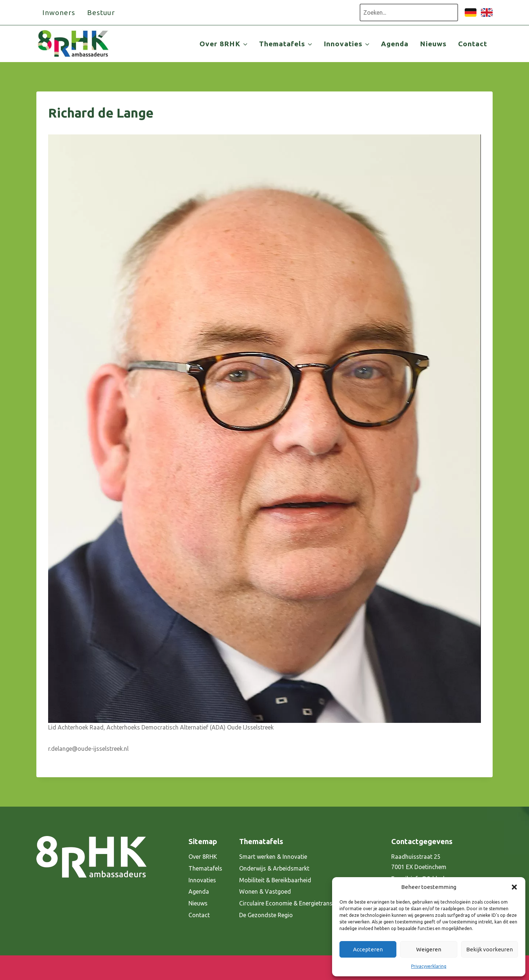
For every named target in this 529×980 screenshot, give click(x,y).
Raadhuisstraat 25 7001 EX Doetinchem (419, 862)
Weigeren (429, 949)
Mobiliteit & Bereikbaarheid (275, 880)
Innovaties (202, 880)
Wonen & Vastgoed (265, 891)
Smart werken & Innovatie (273, 857)
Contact (473, 44)
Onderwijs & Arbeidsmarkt (274, 868)
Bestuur (101, 12)
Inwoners (59, 12)
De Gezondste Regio (266, 915)
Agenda (395, 44)
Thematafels (205, 868)
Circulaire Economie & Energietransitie (290, 903)
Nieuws (433, 44)
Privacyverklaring (429, 966)
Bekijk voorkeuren (490, 949)
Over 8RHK (203, 857)
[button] (514, 887)
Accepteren (368, 949)
